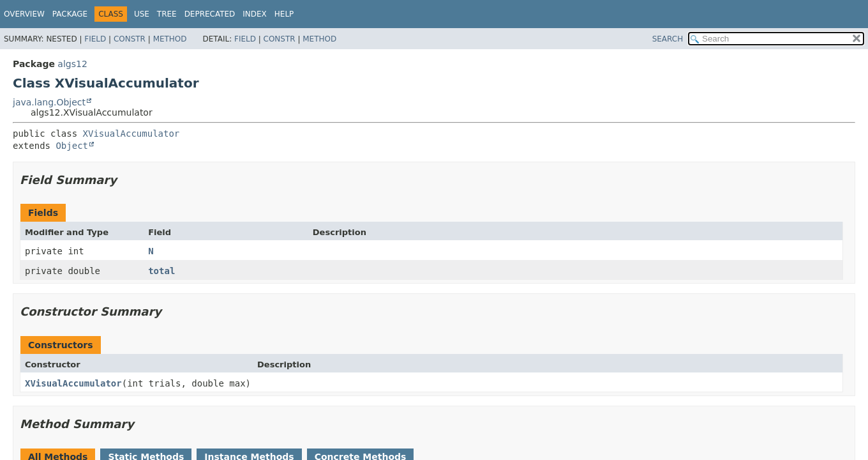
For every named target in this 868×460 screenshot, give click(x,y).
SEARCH (668, 39)
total (161, 271)
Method (170, 39)
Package (70, 14)
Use (142, 14)
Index (255, 14)
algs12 (72, 64)
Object (72, 146)
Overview (24, 14)
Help (284, 14)
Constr (130, 39)
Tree (167, 14)
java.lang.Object (49, 102)
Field (95, 39)
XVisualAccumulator (131, 134)
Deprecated (210, 14)
